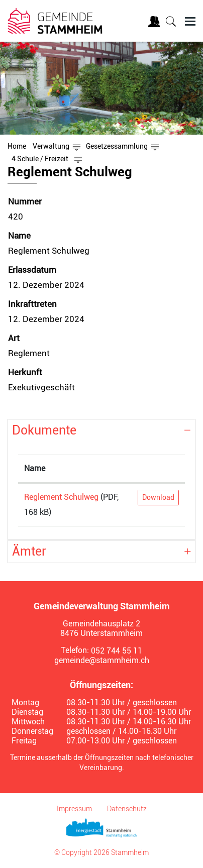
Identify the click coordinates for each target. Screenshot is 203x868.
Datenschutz (127, 809)
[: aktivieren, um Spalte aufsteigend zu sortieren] (158, 469)
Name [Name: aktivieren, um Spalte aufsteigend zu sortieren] (35, 468)
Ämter (29, 551)
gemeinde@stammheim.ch (102, 660)
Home (17, 146)
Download (158, 497)
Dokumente (44, 430)
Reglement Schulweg (61, 497)
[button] (51, 146)
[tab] (101, 430)
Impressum (74, 809)
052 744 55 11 (117, 651)
